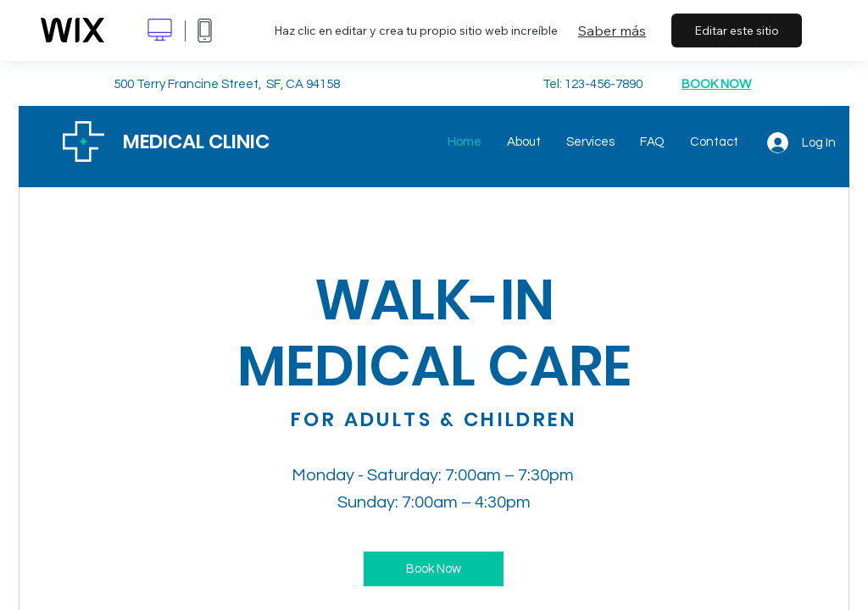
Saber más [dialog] (612, 30)
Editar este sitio (737, 30)
